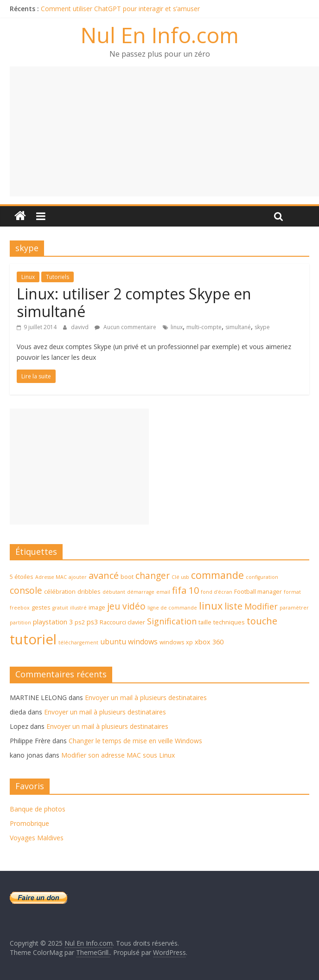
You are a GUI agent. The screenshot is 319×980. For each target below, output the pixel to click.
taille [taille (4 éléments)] (205, 622)
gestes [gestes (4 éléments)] (41, 607)
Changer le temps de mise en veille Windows (135, 741)
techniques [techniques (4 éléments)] (229, 622)
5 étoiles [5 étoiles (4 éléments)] (22, 577)
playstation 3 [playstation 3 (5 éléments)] (53, 622)
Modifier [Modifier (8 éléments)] (261, 606)
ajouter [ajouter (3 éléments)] (78, 577)
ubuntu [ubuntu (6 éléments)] (113, 642)
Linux (28, 277)
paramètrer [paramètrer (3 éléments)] (294, 608)
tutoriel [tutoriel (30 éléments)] (33, 639)
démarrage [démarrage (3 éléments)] (141, 592)
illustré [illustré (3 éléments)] (78, 608)
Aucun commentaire (125, 327)
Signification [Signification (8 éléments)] (172, 621)
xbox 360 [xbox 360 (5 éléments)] (209, 642)
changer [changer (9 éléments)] (153, 576)
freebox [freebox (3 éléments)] (20, 608)
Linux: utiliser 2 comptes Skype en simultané (134, 302)
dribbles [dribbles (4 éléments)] (89, 591)
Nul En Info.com (160, 35)
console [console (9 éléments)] (26, 591)
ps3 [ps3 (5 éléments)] (92, 622)
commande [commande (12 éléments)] (217, 575)
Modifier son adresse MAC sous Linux (118, 755)
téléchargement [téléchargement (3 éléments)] (78, 643)
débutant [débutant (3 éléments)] (114, 592)
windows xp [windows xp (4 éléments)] (176, 642)
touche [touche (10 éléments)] (262, 621)
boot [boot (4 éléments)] (127, 577)
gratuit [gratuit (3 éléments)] (60, 608)
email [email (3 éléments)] (163, 592)
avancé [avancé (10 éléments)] (104, 575)
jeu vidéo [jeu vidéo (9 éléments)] (126, 606)
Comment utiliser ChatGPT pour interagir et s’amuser (120, 9)
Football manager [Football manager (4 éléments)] (258, 591)
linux (177, 327)
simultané (238, 327)
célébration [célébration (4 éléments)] (60, 591)
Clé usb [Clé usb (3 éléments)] (180, 577)
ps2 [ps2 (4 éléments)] (80, 622)
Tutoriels (57, 277)
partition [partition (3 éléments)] (20, 623)
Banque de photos (38, 809)
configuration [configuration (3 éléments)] (262, 577)
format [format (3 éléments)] (292, 592)
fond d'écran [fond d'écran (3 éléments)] (217, 592)
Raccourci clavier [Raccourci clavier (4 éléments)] (122, 622)
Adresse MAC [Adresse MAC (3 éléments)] (51, 577)
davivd (80, 327)
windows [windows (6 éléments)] (143, 642)
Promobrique (29, 823)
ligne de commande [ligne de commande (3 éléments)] (172, 608)
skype (262, 327)
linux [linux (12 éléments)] (211, 606)
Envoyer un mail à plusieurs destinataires (146, 698)
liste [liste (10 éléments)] (233, 606)
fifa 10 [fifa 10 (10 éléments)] (185, 590)
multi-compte (204, 327)
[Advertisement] (164, 131)
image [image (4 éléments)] (97, 607)
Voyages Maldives (37, 838)
